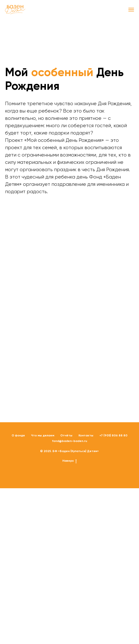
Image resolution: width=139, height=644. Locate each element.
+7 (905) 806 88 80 (113, 435)
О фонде (18, 435)
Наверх (69, 461)
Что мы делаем (43, 435)
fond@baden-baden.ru (69, 441)
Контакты (86, 435)
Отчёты (66, 435)
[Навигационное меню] (131, 10)
